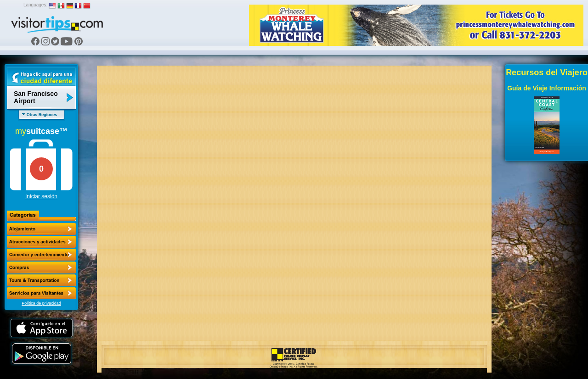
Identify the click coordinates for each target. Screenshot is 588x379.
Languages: (35, 5)
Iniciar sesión (41, 196)
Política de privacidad (41, 303)
